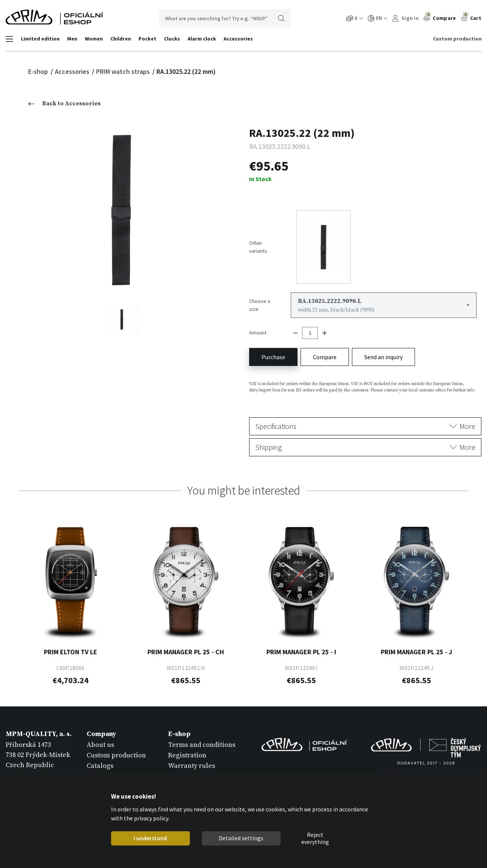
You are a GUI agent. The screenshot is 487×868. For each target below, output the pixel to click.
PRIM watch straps (124, 71)
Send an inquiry (383, 353)
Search (281, 18)
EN (378, 18)
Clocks (172, 39)
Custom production (457, 39)
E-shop (39, 71)
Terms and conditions (202, 741)
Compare (440, 17)
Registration (187, 752)
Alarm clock (202, 39)
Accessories (239, 39)
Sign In (405, 18)
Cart (471, 17)
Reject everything (315, 838)
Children (121, 39)
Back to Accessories (64, 103)
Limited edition (41, 39)
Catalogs (100, 762)
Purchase (273, 353)
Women (94, 39)
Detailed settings (241, 838)
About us (100, 741)
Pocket (148, 39)
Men (73, 39)
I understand (150, 838)
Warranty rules (192, 762)
